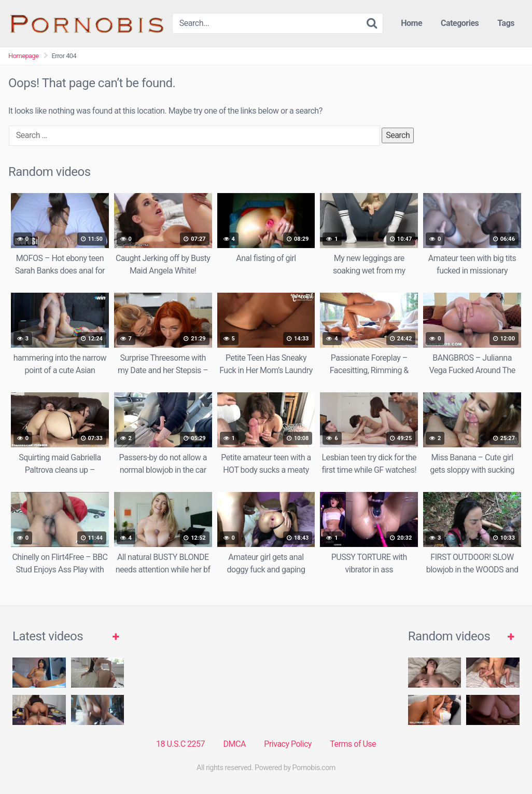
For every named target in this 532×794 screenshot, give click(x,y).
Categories (460, 23)
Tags (506, 23)
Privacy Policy (288, 744)
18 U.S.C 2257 (180, 744)
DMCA (235, 744)
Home (411, 23)
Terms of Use (353, 744)
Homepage (24, 56)
